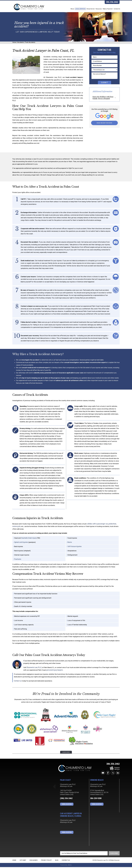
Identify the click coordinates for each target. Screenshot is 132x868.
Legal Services (71, 9)
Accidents (21, 44)
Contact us (18, 682)
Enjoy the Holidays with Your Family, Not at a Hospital (103, 99)
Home (14, 44)
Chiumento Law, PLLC (34, 669)
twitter (113, 774)
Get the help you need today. (104, 54)
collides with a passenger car (97, 525)
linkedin (118, 774)
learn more (66, 753)
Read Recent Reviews (104, 125)
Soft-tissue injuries (74, 548)
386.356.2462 (112, 2)
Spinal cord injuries (21, 543)
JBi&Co (70, 866)
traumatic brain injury (28, 539)
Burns (70, 543)
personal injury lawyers (54, 671)
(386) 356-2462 (66, 799)
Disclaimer (34, 861)
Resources (94, 9)
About (62, 9)
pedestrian (111, 525)
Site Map (23, 861)
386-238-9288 (96, 799)
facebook (108, 774)
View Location (67, 805)
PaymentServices (115, 769)
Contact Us (116, 9)
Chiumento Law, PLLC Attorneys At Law (75, 770)
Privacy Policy (46, 861)
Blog (57, 861)
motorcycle (16, 528)
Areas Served (84, 9)
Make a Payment (105, 9)
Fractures (18, 560)
